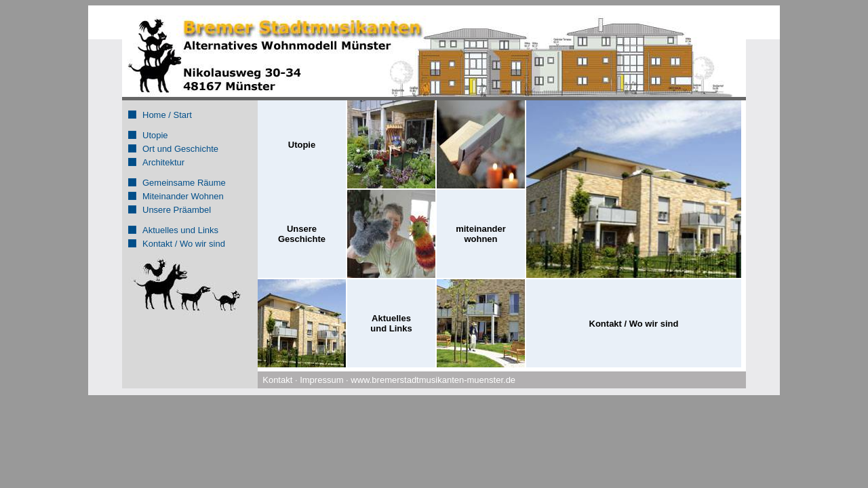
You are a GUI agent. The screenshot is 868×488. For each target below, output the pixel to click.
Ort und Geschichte (180, 149)
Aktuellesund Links (391, 323)
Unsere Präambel (177, 210)
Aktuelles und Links (180, 230)
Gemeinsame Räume (184, 183)
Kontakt (277, 380)
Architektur (163, 162)
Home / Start (167, 115)
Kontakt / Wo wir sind (184, 244)
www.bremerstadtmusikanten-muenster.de (433, 380)
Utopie (155, 135)
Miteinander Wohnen (183, 196)
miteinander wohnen (481, 234)
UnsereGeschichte (302, 234)
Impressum (321, 380)
